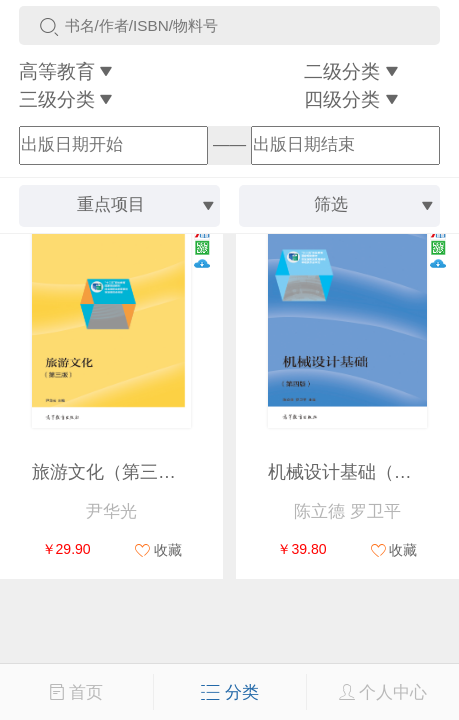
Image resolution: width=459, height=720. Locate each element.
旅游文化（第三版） (113, 472)
